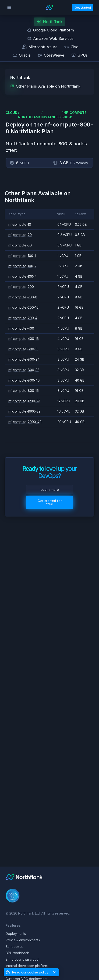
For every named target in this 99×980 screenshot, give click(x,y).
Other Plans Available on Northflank (45, 86)
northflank (29, 117)
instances (51, 117)
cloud (11, 113)
